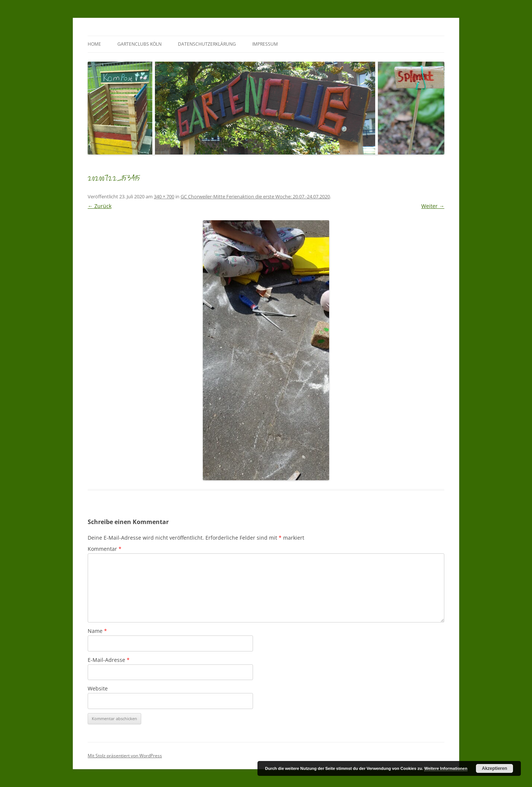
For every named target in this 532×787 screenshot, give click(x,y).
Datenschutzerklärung (207, 44)
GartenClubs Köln (140, 44)
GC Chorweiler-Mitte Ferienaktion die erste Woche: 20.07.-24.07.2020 (255, 196)
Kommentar (105, 549)
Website (98, 688)
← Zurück (100, 206)
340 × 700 (164, 196)
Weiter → (433, 206)
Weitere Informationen (446, 768)
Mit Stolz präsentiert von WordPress (125, 756)
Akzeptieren (494, 768)
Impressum (265, 44)
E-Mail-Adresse (109, 660)
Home (94, 44)
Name (97, 631)
